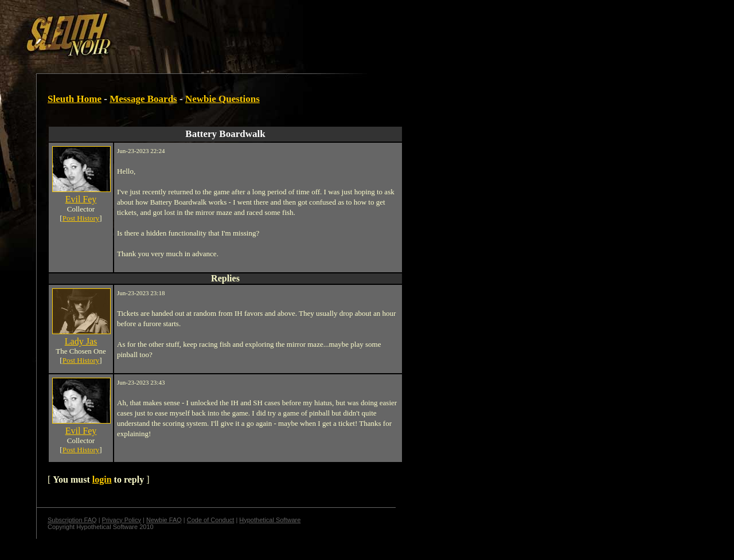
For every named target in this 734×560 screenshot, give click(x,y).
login (102, 479)
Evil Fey (81, 199)
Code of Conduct (211, 520)
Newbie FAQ (164, 520)
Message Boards (143, 99)
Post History (81, 218)
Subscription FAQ (72, 520)
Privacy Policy (122, 520)
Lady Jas (81, 341)
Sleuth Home (75, 99)
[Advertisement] (199, 30)
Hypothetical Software (270, 520)
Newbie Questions (222, 99)
